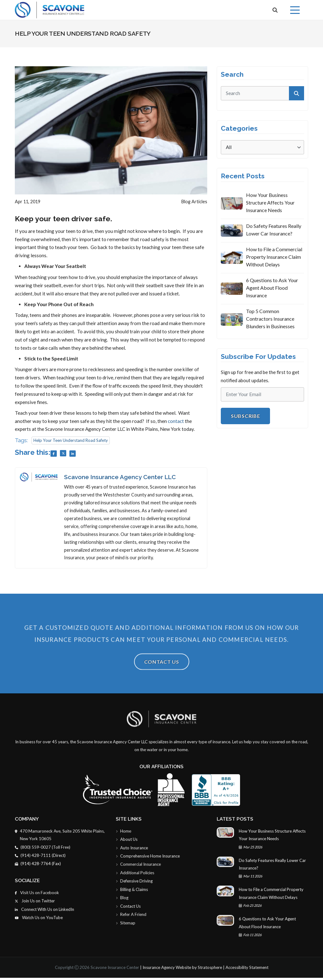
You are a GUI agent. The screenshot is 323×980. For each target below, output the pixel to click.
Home (124, 832)
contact (176, 421)
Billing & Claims (132, 891)
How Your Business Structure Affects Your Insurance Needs (270, 202)
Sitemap (126, 925)
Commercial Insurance (139, 866)
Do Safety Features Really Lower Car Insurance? (274, 230)
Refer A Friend (131, 917)
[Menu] (295, 10)
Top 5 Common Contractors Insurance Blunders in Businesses (270, 319)
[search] (262, 93)
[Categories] (262, 147)
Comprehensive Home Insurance (148, 857)
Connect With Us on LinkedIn (45, 911)
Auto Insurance (132, 849)
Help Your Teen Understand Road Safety (71, 440)
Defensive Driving (134, 883)
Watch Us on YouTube (39, 920)
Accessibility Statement (247, 970)
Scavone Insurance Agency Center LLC (120, 477)
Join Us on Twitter (35, 903)
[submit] (297, 93)
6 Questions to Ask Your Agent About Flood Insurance (272, 288)
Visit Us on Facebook (37, 894)
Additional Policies (135, 874)
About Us (127, 840)
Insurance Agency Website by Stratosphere (182, 970)
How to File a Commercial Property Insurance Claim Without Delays (274, 257)
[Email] (262, 394)
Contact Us (162, 677)
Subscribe (245, 416)
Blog (122, 900)
